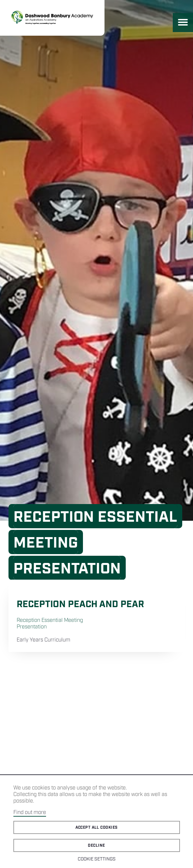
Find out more (30, 813)
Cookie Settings (97, 859)
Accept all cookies (97, 828)
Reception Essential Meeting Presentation (50, 624)
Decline (96, 846)
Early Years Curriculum (43, 640)
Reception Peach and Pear (80, 604)
